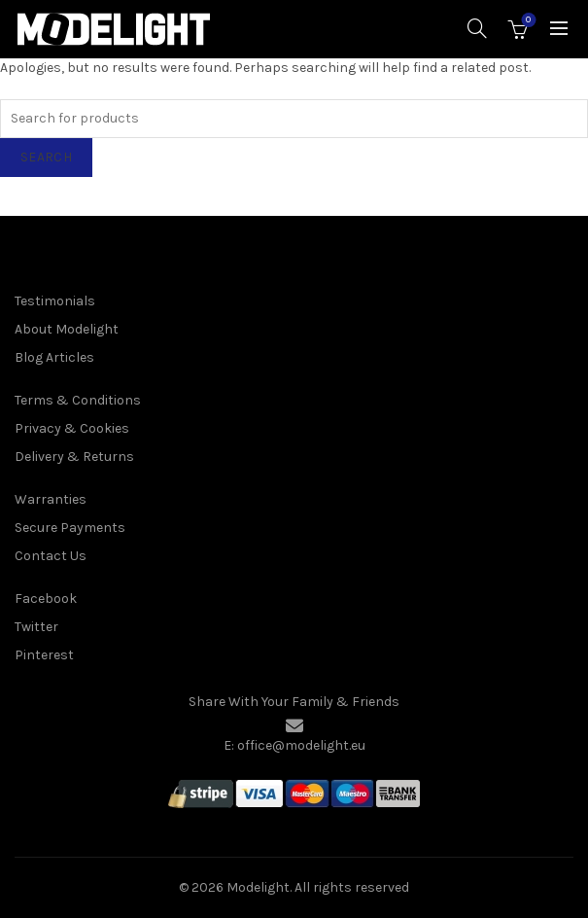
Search (46, 157)
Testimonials (55, 301)
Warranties (51, 499)
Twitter (36, 627)
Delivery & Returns (74, 457)
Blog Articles (54, 357)
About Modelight (67, 329)
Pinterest (44, 655)
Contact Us (51, 556)
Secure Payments (70, 528)
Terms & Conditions (78, 400)
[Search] (477, 28)
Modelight (258, 887)
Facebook (46, 599)
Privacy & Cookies (72, 428)
